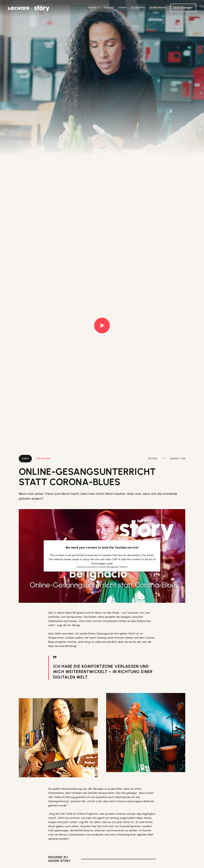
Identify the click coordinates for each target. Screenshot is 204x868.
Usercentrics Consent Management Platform (107, 567)
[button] (94, 8)
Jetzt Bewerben (183, 8)
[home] (29, 8)
